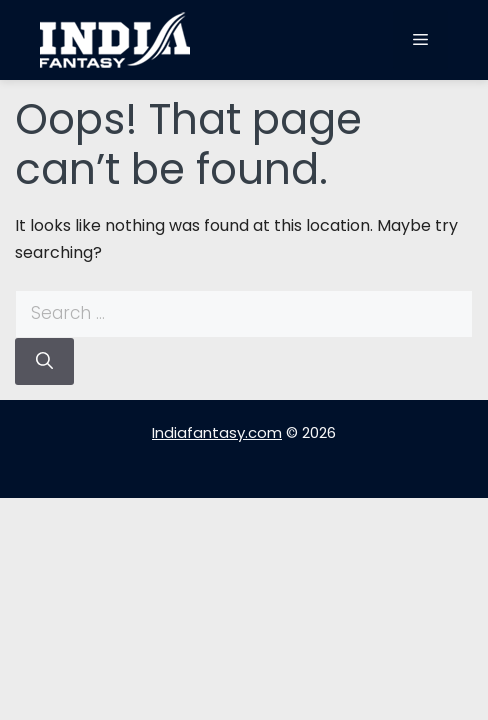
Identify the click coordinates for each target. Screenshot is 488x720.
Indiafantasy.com (217, 432)
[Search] (44, 362)
